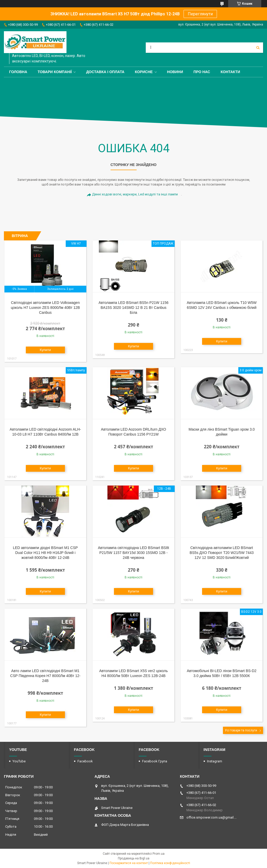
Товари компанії (55, 72)
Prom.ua (159, 854)
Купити (45, 350)
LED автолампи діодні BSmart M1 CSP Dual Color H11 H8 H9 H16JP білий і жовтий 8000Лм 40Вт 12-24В (45, 553)
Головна (18, 72)
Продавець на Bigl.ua (134, 858)
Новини (175, 72)
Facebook (85, 761)
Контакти (230, 72)
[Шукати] (258, 48)
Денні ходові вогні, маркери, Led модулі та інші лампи (135, 194)
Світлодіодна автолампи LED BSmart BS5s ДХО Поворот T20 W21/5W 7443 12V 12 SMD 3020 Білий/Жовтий (222, 553)
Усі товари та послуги (241, 730)
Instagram (215, 761)
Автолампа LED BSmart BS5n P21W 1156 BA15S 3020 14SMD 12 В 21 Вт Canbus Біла (133, 308)
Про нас (202, 72)
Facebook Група (155, 761)
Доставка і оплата (105, 72)
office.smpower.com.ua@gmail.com (212, 817)
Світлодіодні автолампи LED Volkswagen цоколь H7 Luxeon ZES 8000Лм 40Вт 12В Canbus (45, 308)
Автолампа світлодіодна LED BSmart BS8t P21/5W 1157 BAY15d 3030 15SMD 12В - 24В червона (134, 553)
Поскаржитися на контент (129, 863)
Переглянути (200, 14)
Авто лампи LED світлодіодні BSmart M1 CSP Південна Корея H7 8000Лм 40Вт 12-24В (45, 676)
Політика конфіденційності (170, 863)
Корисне (144, 72)
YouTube (19, 761)
